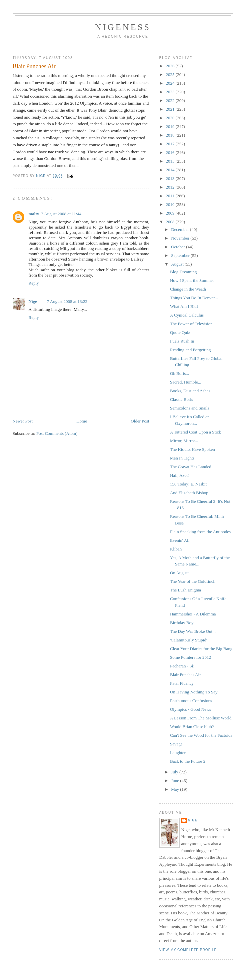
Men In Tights (182, 458)
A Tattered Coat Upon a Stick (195, 432)
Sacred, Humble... (186, 382)
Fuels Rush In (182, 341)
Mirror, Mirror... (184, 441)
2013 (171, 178)
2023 (171, 92)
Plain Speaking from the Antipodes (200, 532)
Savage (176, 744)
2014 (171, 170)
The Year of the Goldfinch (193, 581)
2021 (171, 109)
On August (179, 573)
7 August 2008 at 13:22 (67, 301)
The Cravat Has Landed (191, 467)
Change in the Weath (188, 289)
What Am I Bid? (184, 306)
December (180, 229)
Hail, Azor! (180, 475)
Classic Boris (181, 399)
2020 (171, 118)
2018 (171, 135)
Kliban (176, 549)
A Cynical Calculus (187, 315)
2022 (171, 100)
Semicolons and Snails (190, 408)
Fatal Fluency (182, 683)
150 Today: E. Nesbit (188, 484)
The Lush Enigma (185, 590)
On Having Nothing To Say (194, 692)
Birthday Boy (182, 623)
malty (34, 214)
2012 (171, 187)
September (181, 255)
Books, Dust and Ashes (190, 391)
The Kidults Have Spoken (192, 449)
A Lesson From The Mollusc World (201, 718)
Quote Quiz (180, 332)
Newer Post (23, 421)
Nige (33, 301)
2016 (171, 152)
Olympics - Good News (190, 709)
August (178, 264)
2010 (171, 204)
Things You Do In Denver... (194, 298)
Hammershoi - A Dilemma (193, 614)
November (181, 238)
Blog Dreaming (183, 272)
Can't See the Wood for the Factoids (201, 735)
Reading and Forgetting (190, 350)
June (175, 781)
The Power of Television (191, 324)
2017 (171, 144)
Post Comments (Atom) (57, 433)
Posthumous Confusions (191, 701)
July (175, 772)
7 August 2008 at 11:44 (61, 214)
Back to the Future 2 (188, 761)
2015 (171, 161)
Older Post (140, 421)
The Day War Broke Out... (193, 631)
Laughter (178, 753)
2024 (171, 83)
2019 (171, 126)
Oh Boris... (179, 373)
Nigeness (123, 27)
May (175, 789)
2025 (171, 74)
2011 (171, 196)
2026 (171, 66)
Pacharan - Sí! (182, 666)
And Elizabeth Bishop (189, 493)
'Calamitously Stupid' (188, 640)
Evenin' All (180, 540)
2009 (171, 213)
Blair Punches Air (185, 675)
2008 (171, 222)
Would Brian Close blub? (192, 727)
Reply (34, 283)
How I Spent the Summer (192, 280)
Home (82, 421)
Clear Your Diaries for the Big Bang (201, 649)
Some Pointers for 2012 (190, 657)
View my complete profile (188, 950)
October (178, 247)
